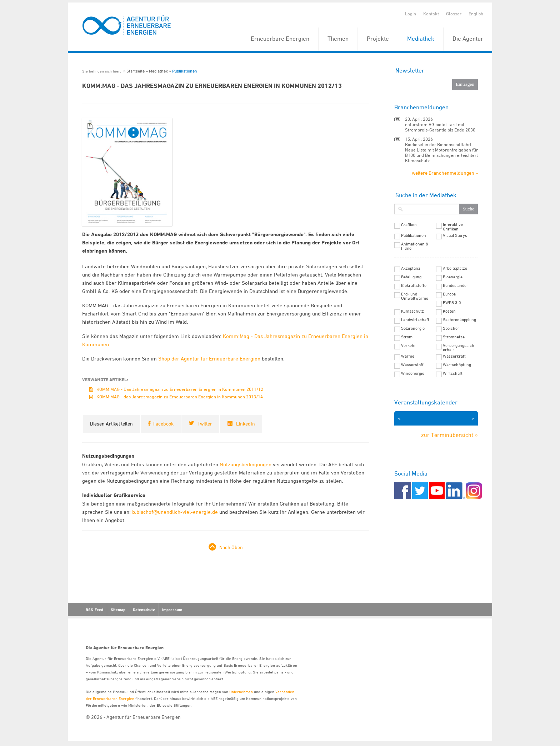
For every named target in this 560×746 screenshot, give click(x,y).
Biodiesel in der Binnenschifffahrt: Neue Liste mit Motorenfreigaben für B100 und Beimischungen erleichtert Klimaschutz (441, 152)
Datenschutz (144, 610)
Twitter (205, 424)
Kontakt (431, 14)
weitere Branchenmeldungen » (445, 173)
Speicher (451, 328)
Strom (407, 337)
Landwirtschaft (415, 320)
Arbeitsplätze (455, 268)
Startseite (136, 71)
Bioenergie (453, 277)
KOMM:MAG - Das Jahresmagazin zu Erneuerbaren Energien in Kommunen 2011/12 (180, 389)
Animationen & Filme (415, 246)
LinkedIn (246, 424)
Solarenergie (413, 328)
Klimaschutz (412, 311)
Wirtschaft (453, 373)
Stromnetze (454, 337)
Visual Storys (455, 235)
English (476, 14)
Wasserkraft (454, 356)
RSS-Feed (94, 610)
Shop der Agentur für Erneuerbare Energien (210, 359)
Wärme (408, 356)
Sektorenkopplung (459, 320)
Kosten (449, 311)
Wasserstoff (412, 365)
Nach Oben (231, 547)
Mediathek (421, 39)
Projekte (378, 39)
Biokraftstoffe (414, 285)
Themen (338, 39)
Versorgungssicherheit (459, 348)
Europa (449, 294)
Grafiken (409, 225)
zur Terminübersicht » (449, 435)
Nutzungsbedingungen (246, 464)
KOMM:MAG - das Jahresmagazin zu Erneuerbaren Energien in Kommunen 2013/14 (180, 397)
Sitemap (118, 610)
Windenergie (413, 373)
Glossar (454, 14)
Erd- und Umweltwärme (415, 296)
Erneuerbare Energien (280, 39)
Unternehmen (241, 692)
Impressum (172, 610)
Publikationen (185, 71)
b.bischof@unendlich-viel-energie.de (175, 512)
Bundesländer (456, 285)
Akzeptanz (411, 268)
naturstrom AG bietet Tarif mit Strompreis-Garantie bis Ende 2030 (440, 127)
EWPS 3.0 (452, 303)
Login (411, 14)
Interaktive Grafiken (453, 227)
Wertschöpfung (457, 365)
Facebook (163, 424)
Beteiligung (411, 277)
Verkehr (409, 345)
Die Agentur (468, 39)
